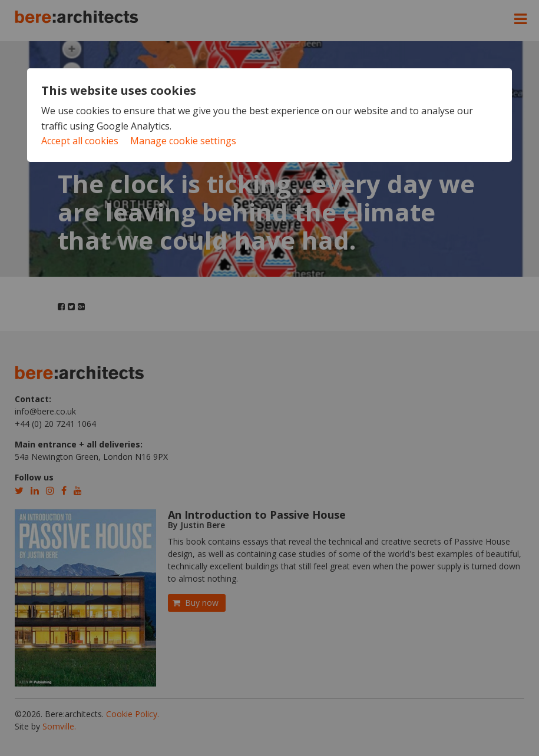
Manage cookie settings (183, 141)
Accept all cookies (80, 141)
